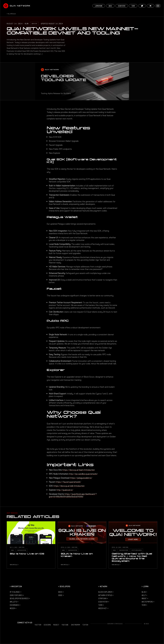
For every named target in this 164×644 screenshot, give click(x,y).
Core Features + (17, 595)
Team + (101, 605)
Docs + (61, 592)
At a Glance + (16, 592)
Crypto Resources (137, 550)
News (12, 550)
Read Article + (14, 565)
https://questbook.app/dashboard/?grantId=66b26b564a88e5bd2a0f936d (73, 495)
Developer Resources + (20, 598)
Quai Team (21, 547)
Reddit (56, 625)
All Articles (12, 14)
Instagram (75, 625)
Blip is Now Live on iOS (27, 554)
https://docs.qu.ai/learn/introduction (79, 470)
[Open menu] (158, 6)
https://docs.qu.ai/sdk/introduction (69, 486)
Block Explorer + (106, 592)
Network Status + (106, 595)
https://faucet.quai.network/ (68, 482)
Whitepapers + (148, 602)
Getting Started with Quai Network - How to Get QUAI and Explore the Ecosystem (132, 557)
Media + (13, 608)
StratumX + (103, 598)
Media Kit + (103, 608)
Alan (27, 23)
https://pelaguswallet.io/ (81, 478)
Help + (144, 595)
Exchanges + (15, 605)
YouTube (65, 625)
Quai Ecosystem (22, 550)
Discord (47, 625)
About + (145, 598)
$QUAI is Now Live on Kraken (77, 555)
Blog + (144, 592)
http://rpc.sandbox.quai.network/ (83, 474)
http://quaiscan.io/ (65, 490)
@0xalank (34, 24)
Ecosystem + (104, 602)
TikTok (85, 625)
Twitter (38, 625)
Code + (61, 595)
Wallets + (14, 602)
